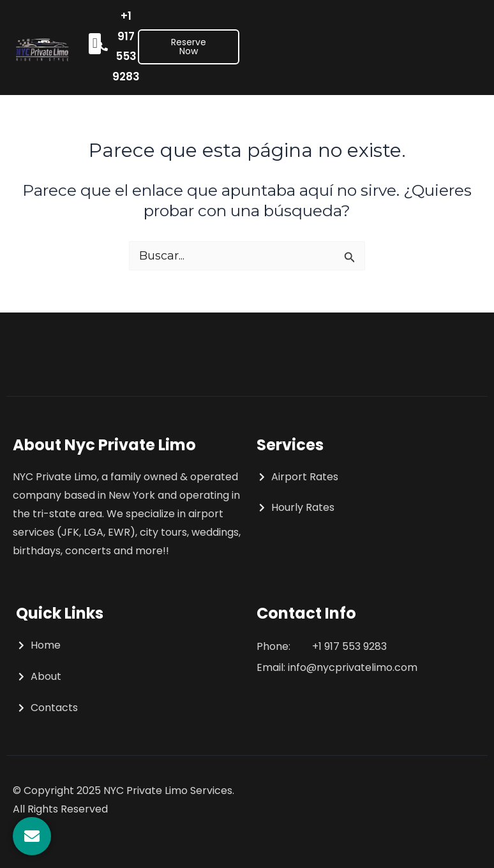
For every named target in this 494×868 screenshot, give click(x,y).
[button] (95, 44)
